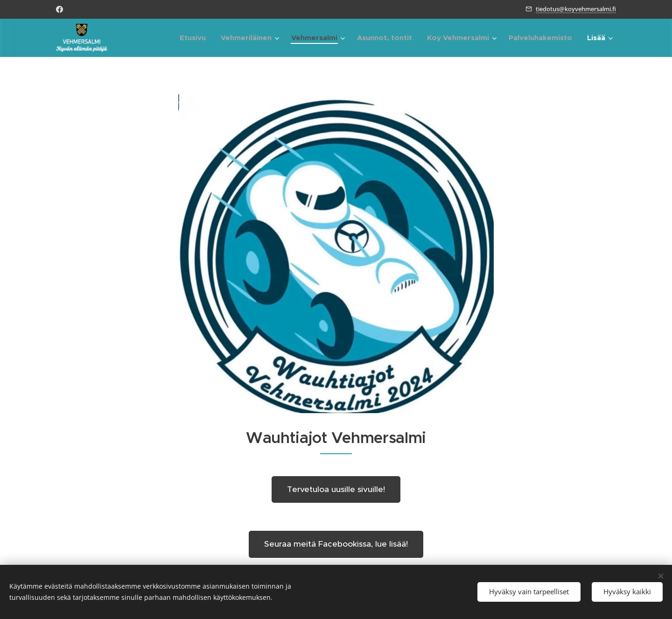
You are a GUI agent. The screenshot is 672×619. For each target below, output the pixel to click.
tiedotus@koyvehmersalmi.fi (576, 9)
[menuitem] (195, 38)
